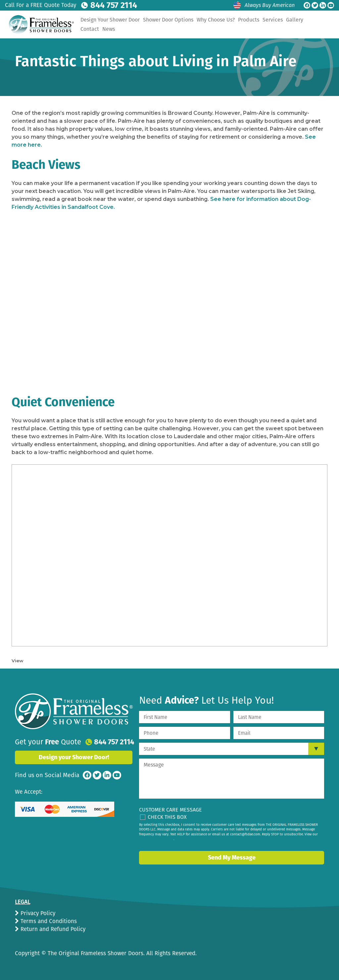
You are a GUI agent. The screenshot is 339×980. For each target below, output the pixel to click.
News (163, 29)
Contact (144, 29)
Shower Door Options (202, 20)
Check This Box (167, 817)
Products (282, 20)
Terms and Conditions (48, 921)
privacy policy (163, 839)
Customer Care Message (170, 810)
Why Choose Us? (249, 20)
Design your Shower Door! (74, 757)
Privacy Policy (37, 913)
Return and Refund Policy (52, 929)
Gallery (123, 29)
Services (306, 20)
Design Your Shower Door (144, 20)
